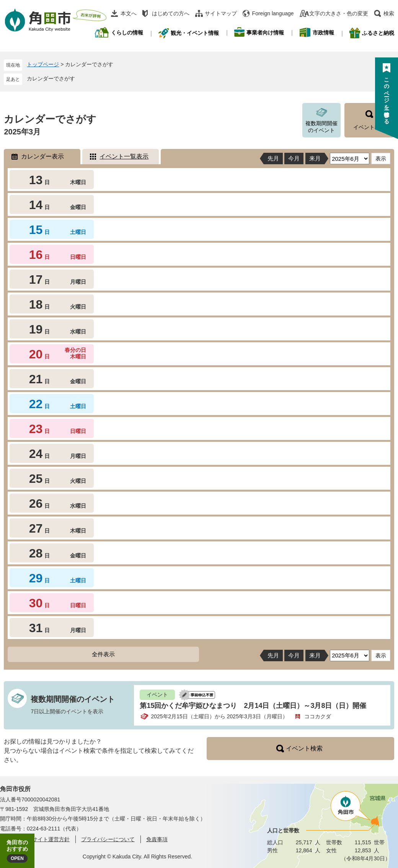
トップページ (43, 64)
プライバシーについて (108, 839)
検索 (389, 13)
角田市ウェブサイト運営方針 (35, 839)
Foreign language (273, 13)
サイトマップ (221, 13)
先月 (273, 158)
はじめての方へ (171, 13)
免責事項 (157, 839)
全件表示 (103, 654)
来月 (315, 158)
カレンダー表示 (42, 156)
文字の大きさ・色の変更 (339, 13)
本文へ (129, 13)
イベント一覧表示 (124, 156)
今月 (294, 158)
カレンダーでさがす (51, 78)
